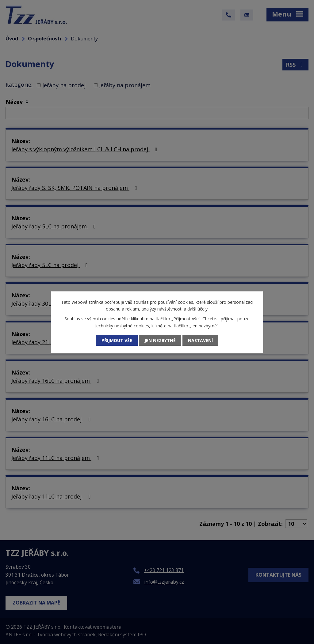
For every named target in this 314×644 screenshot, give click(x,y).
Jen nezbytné (160, 340)
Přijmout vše (117, 340)
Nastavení (200, 340)
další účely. (198, 309)
